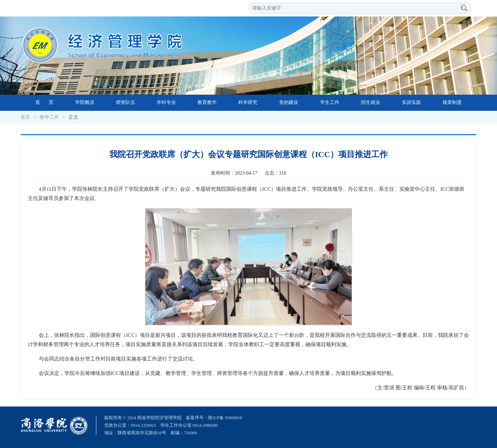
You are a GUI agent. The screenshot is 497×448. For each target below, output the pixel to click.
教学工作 (49, 117)
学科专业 (166, 102)
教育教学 (207, 102)
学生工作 (330, 102)
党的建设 (289, 102)
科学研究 (248, 102)
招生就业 (371, 102)
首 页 (44, 102)
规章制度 (452, 102)
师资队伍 (125, 102)
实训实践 (411, 102)
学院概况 (85, 102)
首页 (25, 117)
